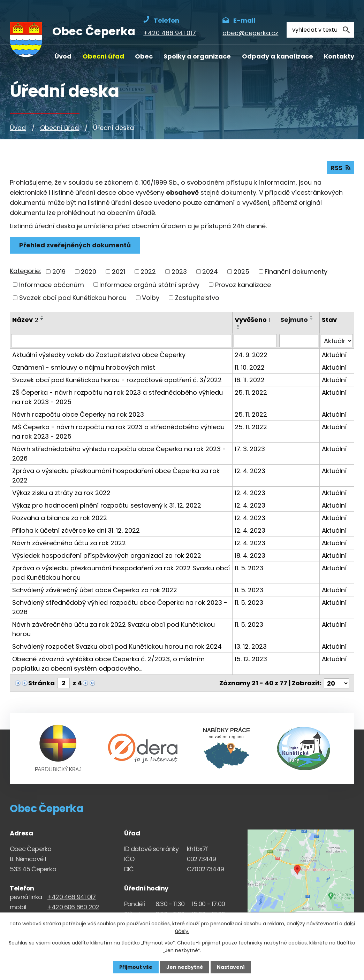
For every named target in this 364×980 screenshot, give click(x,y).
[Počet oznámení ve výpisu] (336, 683)
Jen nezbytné (185, 967)
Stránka (41, 683)
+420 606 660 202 (73, 907)
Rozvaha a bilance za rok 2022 (60, 518)
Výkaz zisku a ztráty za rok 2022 (61, 493)
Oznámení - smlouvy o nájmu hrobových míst (84, 367)
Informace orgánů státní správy (149, 284)
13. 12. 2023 (251, 646)
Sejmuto (294, 320)
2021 (119, 272)
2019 (59, 272)
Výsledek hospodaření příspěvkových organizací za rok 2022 (107, 555)
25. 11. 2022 (251, 392)
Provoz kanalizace (243, 284)
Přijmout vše (136, 967)
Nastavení (231, 967)
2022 (148, 272)
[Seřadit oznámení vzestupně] (42, 316)
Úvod (63, 56)
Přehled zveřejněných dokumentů (75, 245)
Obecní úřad (103, 56)
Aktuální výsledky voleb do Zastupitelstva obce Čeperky (99, 355)
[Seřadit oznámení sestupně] (42, 319)
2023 (179, 272)
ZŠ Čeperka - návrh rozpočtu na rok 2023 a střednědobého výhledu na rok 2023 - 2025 (117, 397)
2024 (210, 272)
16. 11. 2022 (250, 380)
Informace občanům (52, 284)
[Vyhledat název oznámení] (121, 341)
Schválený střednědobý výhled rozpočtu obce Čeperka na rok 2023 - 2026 (120, 607)
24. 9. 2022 (251, 355)
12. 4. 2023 (250, 471)
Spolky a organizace (197, 56)
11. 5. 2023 (249, 568)
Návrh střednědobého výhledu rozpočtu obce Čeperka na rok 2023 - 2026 (119, 454)
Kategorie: (25, 271)
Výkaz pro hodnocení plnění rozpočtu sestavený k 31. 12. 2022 (107, 505)
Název (25, 320)
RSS (340, 168)
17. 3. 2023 (250, 449)
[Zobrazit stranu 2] (63, 683)
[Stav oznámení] (337, 341)
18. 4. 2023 (250, 555)
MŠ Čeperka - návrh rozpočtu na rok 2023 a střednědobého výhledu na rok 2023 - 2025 (118, 432)
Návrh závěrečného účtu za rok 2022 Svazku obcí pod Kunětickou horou (113, 629)
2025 (241, 272)
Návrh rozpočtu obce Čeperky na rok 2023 (78, 414)
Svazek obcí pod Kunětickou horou (73, 298)
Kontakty (339, 56)
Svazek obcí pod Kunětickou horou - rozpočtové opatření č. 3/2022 (117, 380)
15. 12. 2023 (251, 659)
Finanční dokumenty (296, 272)
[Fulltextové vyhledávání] (320, 30)
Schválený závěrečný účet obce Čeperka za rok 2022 (95, 590)
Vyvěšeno (253, 320)
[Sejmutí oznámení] (299, 341)
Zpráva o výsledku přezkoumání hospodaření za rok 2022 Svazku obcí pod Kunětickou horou (121, 573)
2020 (89, 272)
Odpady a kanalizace (278, 56)
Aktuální (334, 355)
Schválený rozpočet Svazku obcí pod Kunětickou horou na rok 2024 (117, 646)
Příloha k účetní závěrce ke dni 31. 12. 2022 (76, 530)
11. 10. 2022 (250, 367)
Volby (151, 298)
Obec (144, 56)
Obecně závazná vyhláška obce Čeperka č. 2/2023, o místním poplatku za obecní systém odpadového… (108, 664)
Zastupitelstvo (197, 298)
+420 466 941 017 (71, 897)
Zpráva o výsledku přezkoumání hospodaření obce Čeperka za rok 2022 (116, 476)
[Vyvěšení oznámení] (255, 341)
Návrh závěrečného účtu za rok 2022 (69, 543)
